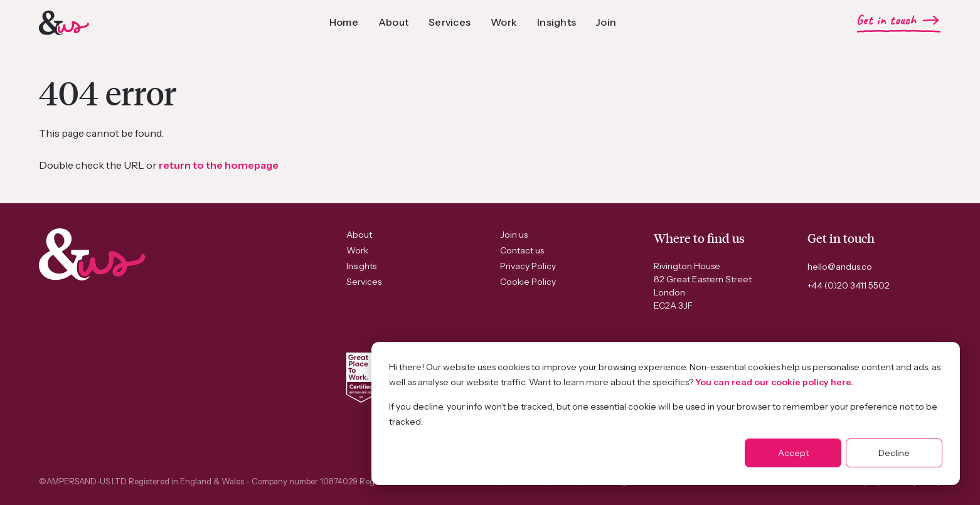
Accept (793, 453)
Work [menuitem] (357, 250)
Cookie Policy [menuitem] (528, 282)
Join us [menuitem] (514, 235)
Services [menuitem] (364, 282)
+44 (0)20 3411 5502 (849, 285)
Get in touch (886, 20)
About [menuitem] (359, 235)
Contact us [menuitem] (522, 250)
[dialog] (666, 413)
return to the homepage (219, 165)
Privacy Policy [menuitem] (528, 266)
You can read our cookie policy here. (774, 382)
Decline (894, 453)
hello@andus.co (840, 267)
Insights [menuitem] (361, 266)
